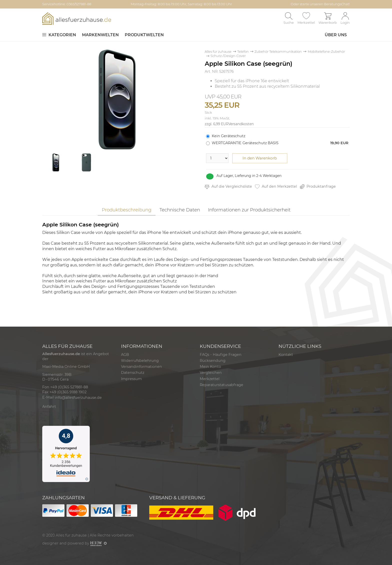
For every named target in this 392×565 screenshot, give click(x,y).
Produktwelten (144, 35)
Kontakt (286, 355)
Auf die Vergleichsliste (228, 187)
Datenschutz (133, 373)
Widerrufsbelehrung (140, 361)
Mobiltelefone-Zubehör (326, 52)
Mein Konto (210, 367)
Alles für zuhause (218, 52)
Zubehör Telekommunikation (278, 52)
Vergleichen (211, 373)
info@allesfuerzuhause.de (78, 398)
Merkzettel (210, 379)
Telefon (243, 52)
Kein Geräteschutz (228, 136)
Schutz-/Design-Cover (228, 56)
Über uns (336, 35)
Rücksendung (213, 361)
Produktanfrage (318, 187)
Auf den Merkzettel (276, 187)
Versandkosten (241, 124)
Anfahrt (49, 407)
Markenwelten (100, 35)
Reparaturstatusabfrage (221, 385)
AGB (125, 355)
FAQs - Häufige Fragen (221, 355)
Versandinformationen (141, 367)
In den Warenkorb (260, 158)
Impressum (131, 379)
